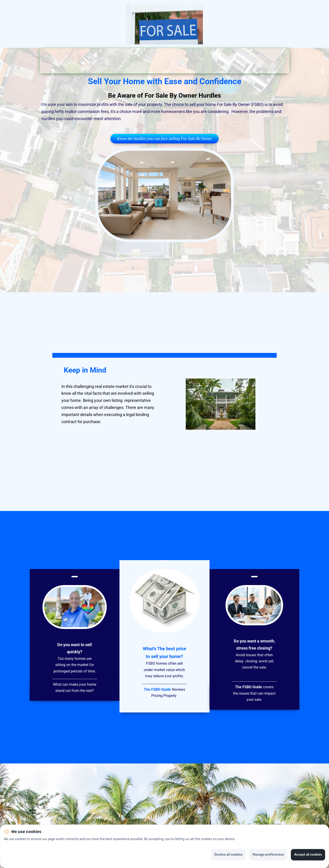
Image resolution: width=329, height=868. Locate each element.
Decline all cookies (228, 855)
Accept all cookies (308, 855)
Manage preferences (268, 855)
